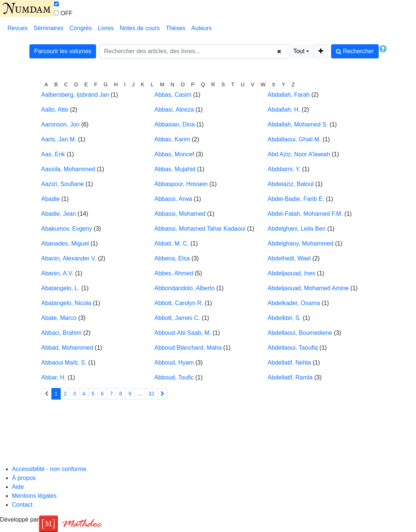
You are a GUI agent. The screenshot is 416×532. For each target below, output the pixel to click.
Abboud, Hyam (174, 363)
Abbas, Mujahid (175, 169)
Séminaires (48, 28)
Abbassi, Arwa (173, 199)
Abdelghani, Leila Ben (297, 229)
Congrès (80, 28)
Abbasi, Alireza (174, 110)
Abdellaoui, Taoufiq (293, 348)
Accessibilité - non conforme (49, 469)
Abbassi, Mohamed (180, 214)
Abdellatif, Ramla (290, 377)
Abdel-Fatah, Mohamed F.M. (305, 214)
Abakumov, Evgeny (67, 229)
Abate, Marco (59, 318)
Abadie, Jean (59, 214)
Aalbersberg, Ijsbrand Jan (75, 95)
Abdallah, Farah (289, 95)
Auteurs (202, 28)
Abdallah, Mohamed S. (298, 124)
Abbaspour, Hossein (181, 184)
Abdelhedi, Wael (289, 258)
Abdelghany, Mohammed (301, 243)
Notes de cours (140, 28)
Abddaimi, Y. (284, 169)
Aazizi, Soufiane (63, 184)
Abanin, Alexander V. (69, 258)
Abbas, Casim (173, 95)
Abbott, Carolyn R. (179, 303)
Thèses (175, 28)
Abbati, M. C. (172, 243)
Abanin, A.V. (58, 273)
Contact (22, 505)
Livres (106, 28)
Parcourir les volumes (63, 51)
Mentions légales (34, 496)
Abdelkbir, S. (285, 318)
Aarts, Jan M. (59, 139)
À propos (24, 478)
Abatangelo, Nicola (66, 303)
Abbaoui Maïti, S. (64, 363)
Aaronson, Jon (61, 124)
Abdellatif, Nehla (290, 363)
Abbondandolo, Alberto (185, 288)
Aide (18, 487)
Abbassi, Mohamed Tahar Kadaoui (200, 229)
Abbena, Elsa (172, 258)
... (140, 394)
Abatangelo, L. (61, 288)
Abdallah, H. (284, 110)
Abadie (51, 199)
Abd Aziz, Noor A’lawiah (299, 154)
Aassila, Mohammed (68, 169)
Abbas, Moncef (174, 154)
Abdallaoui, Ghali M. (294, 139)
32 (151, 394)
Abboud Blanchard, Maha (188, 348)
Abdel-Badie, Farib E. (296, 199)
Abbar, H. (54, 377)
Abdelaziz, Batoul (291, 184)
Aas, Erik (53, 154)
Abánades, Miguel (65, 243)
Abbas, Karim (172, 139)
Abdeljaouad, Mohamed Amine (308, 288)
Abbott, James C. (177, 318)
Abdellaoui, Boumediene (300, 333)
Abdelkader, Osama (294, 303)
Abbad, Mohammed (67, 348)
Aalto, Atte (55, 110)
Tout (299, 51)
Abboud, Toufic (174, 377)
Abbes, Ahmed (174, 273)
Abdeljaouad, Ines (292, 273)
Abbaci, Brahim (62, 333)
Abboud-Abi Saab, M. (183, 333)
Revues (18, 28)
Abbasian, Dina (175, 124)
